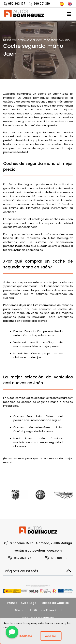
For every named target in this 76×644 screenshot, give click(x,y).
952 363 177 (14, 4)
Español (62, 4)
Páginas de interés (38, 571)
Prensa (12, 603)
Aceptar (51, 636)
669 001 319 (39, 4)
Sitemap (20, 610)
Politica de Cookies (55, 603)
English (70, 4)
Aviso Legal (29, 603)
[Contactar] (12, 632)
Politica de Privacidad (46, 610)
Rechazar (26, 636)
